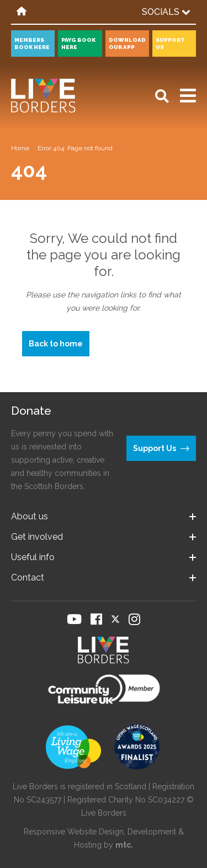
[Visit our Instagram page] (134, 619)
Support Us (170, 44)
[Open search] (162, 96)
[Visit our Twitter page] (115, 619)
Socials (166, 12)
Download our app (127, 44)
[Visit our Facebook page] (96, 619)
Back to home (56, 344)
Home (20, 148)
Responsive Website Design (74, 832)
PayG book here (78, 44)
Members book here (32, 44)
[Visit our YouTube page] (74, 619)
